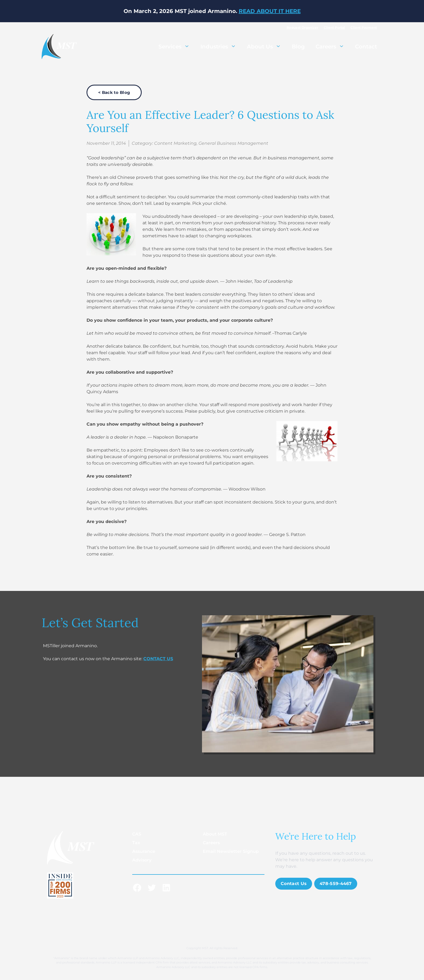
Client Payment (364, 27)
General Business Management (233, 143)
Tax (136, 843)
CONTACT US (158, 659)
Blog (298, 47)
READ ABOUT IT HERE (270, 11)
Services (177, 47)
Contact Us (294, 884)
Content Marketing (175, 143)
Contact (366, 47)
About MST (215, 834)
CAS (137, 834)
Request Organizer (302, 27)
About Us (267, 47)
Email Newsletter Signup (231, 851)
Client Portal (334, 27)
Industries (221, 47)
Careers (333, 47)
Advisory (142, 860)
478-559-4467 (336, 884)
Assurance (144, 851)
